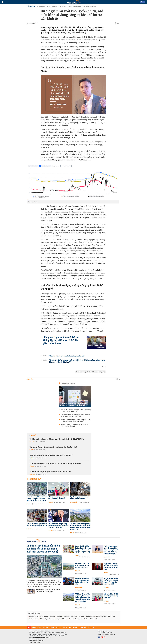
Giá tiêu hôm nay (90, 616)
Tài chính (31, 6)
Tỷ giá (69, 7)
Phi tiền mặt (77, 7)
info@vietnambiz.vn (38, 641)
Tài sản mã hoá (52, 7)
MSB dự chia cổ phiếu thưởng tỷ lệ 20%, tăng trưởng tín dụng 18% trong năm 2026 (76, 411)
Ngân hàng (41, 7)
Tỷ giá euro (67, 616)
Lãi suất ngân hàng (101, 616)
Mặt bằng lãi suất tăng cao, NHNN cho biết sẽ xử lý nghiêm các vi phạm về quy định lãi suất (76, 420)
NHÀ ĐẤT (65, 628)
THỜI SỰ (34, 628)
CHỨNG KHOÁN (73, 628)
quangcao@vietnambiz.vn (108, 634)
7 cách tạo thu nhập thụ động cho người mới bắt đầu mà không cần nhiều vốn (74, 405)
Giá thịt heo (52, 619)
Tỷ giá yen (59, 616)
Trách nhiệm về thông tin (36, 642)
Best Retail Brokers (74, 619)
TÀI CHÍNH (59, 628)
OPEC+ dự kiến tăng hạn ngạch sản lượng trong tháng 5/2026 (50, 472)
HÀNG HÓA (46, 628)
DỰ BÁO (39, 628)
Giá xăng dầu (111, 616)
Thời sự (31, 450)
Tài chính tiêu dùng (89, 7)
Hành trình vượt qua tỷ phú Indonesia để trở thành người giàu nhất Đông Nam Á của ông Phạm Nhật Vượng (111, 550)
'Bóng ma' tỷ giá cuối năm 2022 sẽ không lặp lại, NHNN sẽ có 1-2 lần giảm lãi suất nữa (61, 340)
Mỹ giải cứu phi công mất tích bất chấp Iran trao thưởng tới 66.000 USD (111, 567)
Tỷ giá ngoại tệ (44, 616)
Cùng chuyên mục (68, 383)
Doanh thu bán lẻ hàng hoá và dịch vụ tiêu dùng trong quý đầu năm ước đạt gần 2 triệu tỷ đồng (83, 549)
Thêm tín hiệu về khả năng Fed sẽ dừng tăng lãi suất (67, 356)
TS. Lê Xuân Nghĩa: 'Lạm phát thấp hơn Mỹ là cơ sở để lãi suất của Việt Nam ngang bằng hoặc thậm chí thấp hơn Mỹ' (77, 361)
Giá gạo (58, 619)
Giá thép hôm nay (34, 619)
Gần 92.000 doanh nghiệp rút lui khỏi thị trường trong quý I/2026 (37, 525)
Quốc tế (50, 531)
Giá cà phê (81, 616)
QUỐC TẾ (52, 628)
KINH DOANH (91, 628)
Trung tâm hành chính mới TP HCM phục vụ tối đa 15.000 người (51, 455)
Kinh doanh (107, 557)
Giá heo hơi (74, 616)
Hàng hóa (32, 474)
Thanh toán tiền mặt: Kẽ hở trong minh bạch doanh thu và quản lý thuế (53, 447)
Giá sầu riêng (44, 619)
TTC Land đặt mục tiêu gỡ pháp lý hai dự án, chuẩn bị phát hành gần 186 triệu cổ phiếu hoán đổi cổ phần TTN (80, 527)
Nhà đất (32, 442)
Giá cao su (65, 619)
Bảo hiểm (62, 7)
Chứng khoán (79, 587)
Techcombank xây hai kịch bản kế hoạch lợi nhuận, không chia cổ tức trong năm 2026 (75, 416)
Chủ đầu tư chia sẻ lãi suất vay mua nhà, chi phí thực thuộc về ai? (82, 566)
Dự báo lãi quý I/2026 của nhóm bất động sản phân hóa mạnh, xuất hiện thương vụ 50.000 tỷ (37, 499)
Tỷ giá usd (52, 616)
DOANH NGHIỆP (82, 628)
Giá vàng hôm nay (34, 616)
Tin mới (33, 436)
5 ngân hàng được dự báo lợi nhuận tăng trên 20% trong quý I (48, 591)
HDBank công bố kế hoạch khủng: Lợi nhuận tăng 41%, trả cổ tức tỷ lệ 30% (75, 425)
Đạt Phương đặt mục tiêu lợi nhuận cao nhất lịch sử (79, 498)
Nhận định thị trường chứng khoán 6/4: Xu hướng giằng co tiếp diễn (82, 581)
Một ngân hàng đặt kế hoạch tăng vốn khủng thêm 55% (58, 498)
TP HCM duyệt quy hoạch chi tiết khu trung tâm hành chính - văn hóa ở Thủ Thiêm (57, 439)
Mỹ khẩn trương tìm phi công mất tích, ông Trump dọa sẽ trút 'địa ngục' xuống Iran (58, 526)
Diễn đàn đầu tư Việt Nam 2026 (89, 619)
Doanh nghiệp (74, 502)
